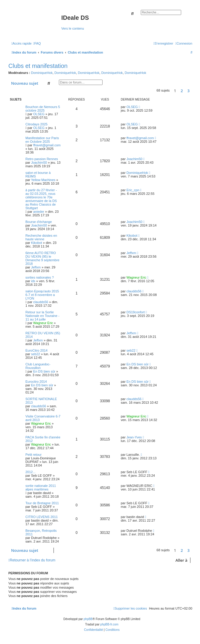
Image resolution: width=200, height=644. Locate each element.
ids (33, 281)
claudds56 (41, 302)
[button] (194, 91)
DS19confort (136, 312)
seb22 (36, 354)
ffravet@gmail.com (47, 145)
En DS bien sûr (44, 371)
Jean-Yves (134, 437)
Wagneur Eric (136, 277)
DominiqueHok (42, 73)
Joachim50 (39, 162)
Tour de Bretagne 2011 (42, 503)
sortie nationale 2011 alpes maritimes (41, 487)
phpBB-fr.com (110, 624)
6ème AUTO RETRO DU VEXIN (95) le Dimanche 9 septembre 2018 (42, 258)
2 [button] (182, 91)
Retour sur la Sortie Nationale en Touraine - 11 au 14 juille (42, 316)
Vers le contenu (73, 28)
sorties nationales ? (40, 277)
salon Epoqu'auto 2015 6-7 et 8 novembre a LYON (42, 295)
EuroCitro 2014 (36, 350)
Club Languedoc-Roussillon (38, 366)
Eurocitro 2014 (36, 382)
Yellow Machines (43, 180)
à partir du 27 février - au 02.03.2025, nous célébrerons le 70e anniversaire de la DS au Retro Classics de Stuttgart (41, 199)
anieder (39, 212)
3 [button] (188, 91)
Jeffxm (36, 267)
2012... (30, 472)
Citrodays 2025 (36, 124)
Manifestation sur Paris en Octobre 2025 (42, 140)
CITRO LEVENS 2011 (42, 517)
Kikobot (37, 243)
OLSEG (39, 114)
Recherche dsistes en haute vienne (41, 237)
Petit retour (33, 455)
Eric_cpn (133, 190)
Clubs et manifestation (38, 66)
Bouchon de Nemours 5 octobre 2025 (43, 109)
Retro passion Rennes (42, 159)
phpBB (88, 619)
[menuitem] (37, 43)
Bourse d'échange (39, 222)
